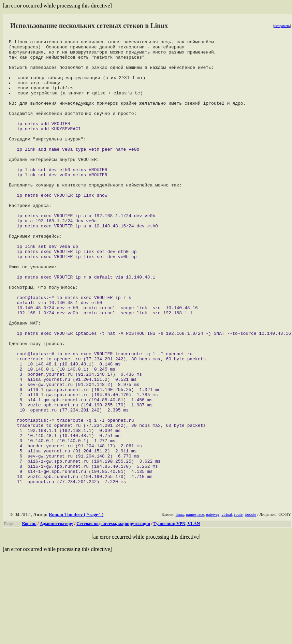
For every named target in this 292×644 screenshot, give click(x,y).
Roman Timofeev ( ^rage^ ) (76, 604)
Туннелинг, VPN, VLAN (177, 613)
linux (180, 603)
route (238, 603)
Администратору (57, 613)
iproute (250, 603)
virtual (227, 603)
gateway (213, 603)
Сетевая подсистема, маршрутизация (113, 613)
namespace (195, 603)
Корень (29, 613)
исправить (282, 26)
